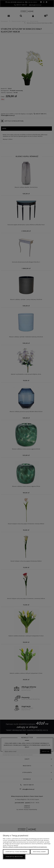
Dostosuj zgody (39, 852)
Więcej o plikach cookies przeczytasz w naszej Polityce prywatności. (25, 847)
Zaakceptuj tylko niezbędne (16, 852)
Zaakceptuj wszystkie (14, 857)
